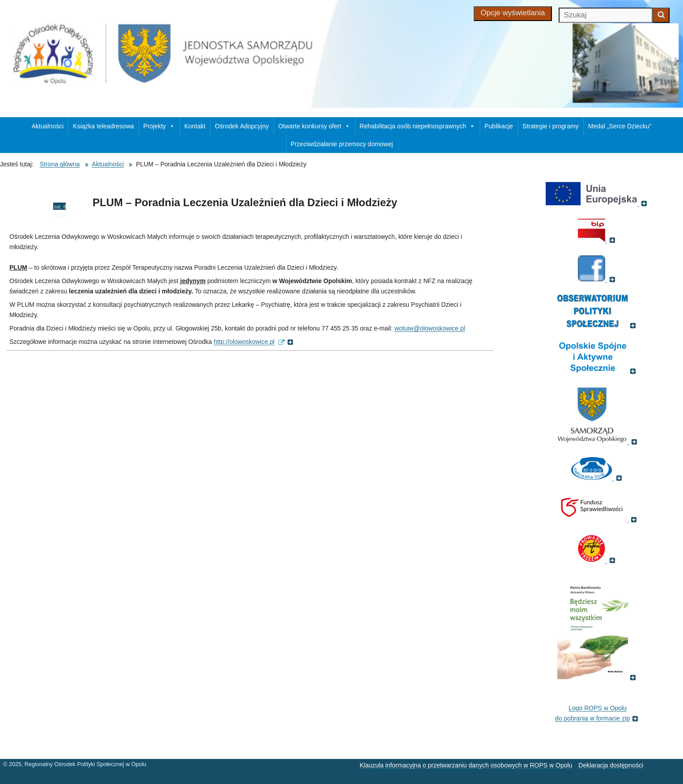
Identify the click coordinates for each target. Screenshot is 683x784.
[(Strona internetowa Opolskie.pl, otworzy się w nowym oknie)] (598, 441)
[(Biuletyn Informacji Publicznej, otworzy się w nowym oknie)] (598, 240)
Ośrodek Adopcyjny (242, 126)
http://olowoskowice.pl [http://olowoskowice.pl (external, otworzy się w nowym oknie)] (254, 342)
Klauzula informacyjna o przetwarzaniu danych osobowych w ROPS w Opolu (466, 765)
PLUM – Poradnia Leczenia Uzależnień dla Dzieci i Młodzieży (245, 202)
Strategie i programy (551, 126)
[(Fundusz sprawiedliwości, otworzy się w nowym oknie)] (598, 519)
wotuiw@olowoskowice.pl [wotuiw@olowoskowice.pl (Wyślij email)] (430, 328)
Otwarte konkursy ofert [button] (314, 126)
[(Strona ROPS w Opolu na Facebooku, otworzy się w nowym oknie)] (598, 279)
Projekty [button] (159, 126)
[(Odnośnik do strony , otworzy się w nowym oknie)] (598, 371)
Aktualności (48, 126)
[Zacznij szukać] (661, 15)
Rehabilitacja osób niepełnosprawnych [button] (417, 126)
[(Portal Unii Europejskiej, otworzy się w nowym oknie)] (598, 203)
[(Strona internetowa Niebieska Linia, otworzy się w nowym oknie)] (598, 478)
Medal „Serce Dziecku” (620, 126)
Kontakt (195, 126)
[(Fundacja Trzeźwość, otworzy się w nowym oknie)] (598, 560)
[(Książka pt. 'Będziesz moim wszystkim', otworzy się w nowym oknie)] (598, 677)
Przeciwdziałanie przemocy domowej (342, 144)
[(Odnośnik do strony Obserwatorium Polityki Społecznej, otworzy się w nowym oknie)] (598, 325)
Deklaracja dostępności (611, 765)
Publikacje (499, 126)
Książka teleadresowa (103, 126)
